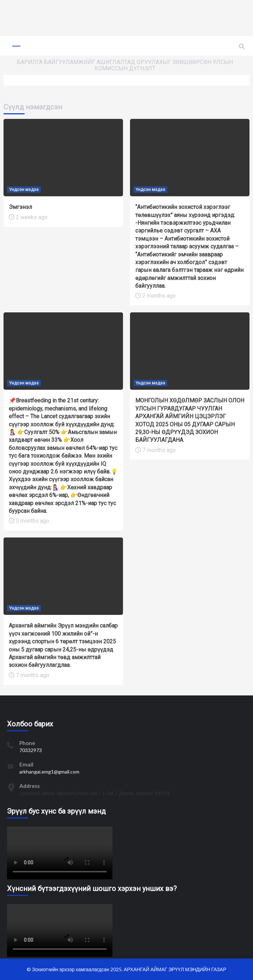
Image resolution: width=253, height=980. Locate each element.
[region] (126, 18)
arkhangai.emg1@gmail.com (49, 772)
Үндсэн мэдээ (24, 190)
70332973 (31, 750)
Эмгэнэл (20, 207)
